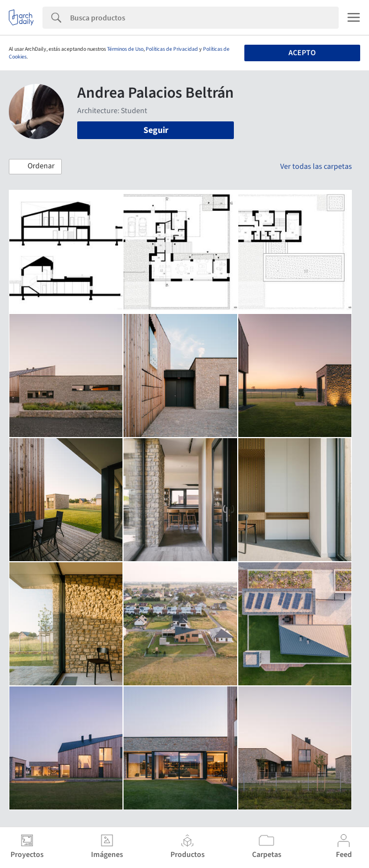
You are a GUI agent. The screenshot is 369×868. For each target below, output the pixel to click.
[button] (35, 167)
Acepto (302, 53)
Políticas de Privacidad (172, 49)
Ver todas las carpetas (316, 167)
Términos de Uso (125, 49)
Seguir (156, 130)
